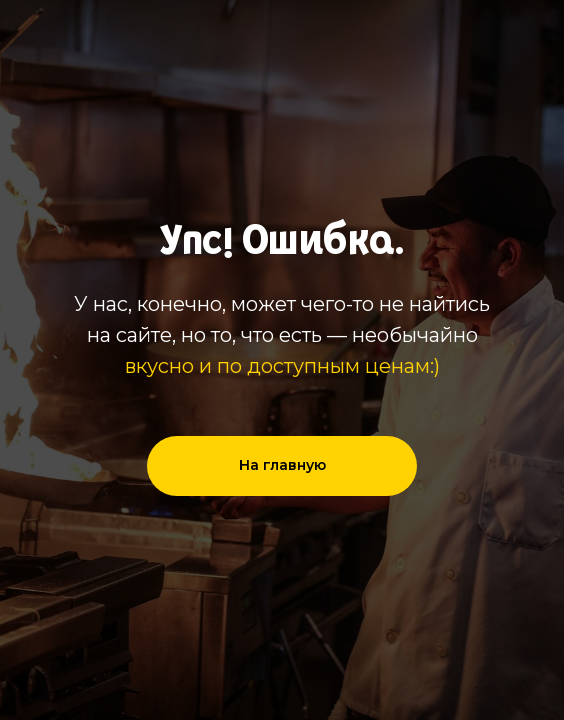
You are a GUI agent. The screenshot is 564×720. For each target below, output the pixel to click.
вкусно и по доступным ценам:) (282, 366)
